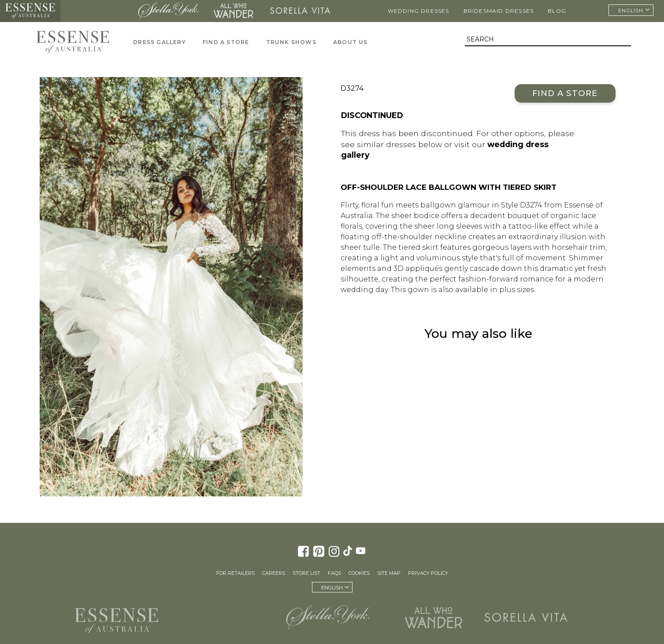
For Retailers (236, 573)
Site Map (389, 573)
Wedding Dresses (419, 11)
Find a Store (565, 93)
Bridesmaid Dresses (499, 11)
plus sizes (517, 290)
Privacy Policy (428, 573)
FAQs (334, 573)
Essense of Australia (30, 11)
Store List (306, 573)
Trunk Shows (291, 42)
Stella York (168, 11)
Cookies (359, 573)
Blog (557, 11)
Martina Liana (96, 11)
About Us (351, 42)
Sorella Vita (300, 11)
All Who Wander (233, 11)
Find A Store (226, 42)
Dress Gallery (160, 42)
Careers (274, 573)
